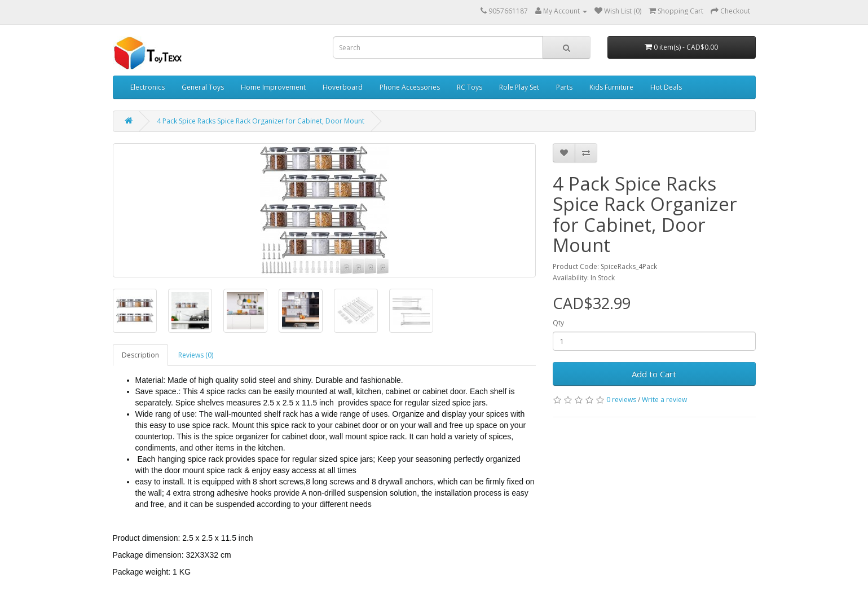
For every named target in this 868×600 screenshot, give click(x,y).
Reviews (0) (196, 355)
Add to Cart (654, 374)
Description (140, 355)
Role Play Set (519, 87)
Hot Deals (666, 87)
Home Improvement (273, 87)
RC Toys (470, 87)
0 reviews (621, 400)
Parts (564, 87)
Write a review (664, 400)
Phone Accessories (410, 87)
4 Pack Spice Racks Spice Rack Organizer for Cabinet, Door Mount (261, 121)
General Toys (203, 87)
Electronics (147, 87)
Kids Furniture (611, 87)
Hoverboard (343, 87)
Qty (558, 323)
